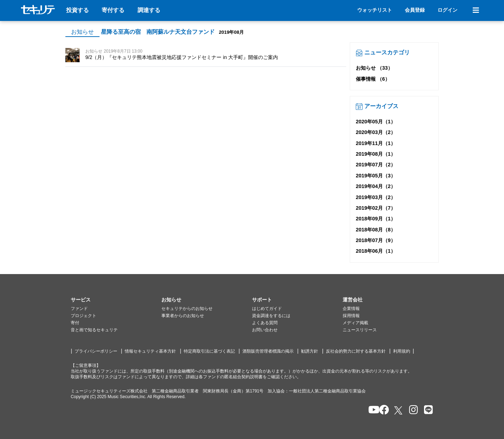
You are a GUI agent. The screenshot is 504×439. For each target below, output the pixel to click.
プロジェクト (84, 316)
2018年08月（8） (376, 230)
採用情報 (351, 316)
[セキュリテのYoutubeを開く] (371, 410)
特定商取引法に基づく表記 (209, 351)
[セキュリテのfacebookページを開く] (382, 410)
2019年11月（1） (376, 143)
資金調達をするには (271, 316)
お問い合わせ (265, 330)
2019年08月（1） (376, 154)
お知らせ (82, 32)
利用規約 (402, 351)
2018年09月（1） (376, 219)
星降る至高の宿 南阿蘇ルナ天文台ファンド (158, 32)
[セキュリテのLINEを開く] (427, 410)
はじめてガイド (267, 309)
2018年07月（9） (376, 240)
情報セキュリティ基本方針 (150, 351)
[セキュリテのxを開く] (399, 410)
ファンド (79, 309)
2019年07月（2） (376, 165)
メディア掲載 (355, 323)
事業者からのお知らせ (183, 316)
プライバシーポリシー (96, 351)
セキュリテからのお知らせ (187, 309)
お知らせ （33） (374, 68)
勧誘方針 (310, 351)
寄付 (75, 323)
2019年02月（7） (376, 208)
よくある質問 (265, 323)
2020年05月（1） (376, 122)
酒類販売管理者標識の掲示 (268, 351)
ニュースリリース (360, 330)
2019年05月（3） (376, 176)
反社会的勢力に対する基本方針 (356, 351)
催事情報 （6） (373, 79)
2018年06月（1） (376, 251)
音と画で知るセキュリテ (94, 330)
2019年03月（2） (376, 197)
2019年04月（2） (376, 186)
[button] (116, 300)
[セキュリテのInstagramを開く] (412, 410)
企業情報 (351, 309)
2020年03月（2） (376, 132)
